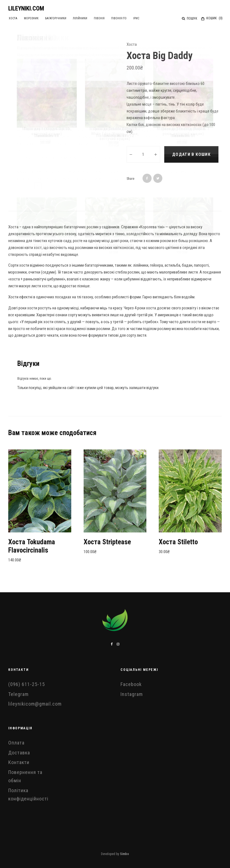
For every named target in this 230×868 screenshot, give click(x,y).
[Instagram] (118, 644)
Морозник (29, 18)
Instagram (132, 694)
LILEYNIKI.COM (26, 9)
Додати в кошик (191, 154)
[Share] (147, 178)
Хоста (12, 18)
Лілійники (75, 18)
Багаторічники (52, 18)
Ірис (127, 18)
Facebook (131, 684)
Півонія (93, 18)
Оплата (16, 743)
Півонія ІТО (112, 18)
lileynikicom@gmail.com (35, 704)
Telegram (18, 694)
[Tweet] (158, 178)
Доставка (19, 753)
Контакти (19, 762)
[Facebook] (112, 644)
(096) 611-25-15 (27, 684)
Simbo (124, 854)
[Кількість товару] (143, 154)
